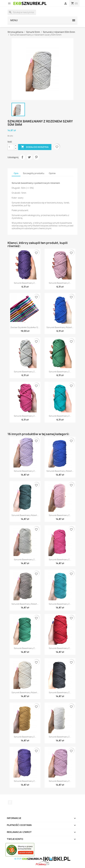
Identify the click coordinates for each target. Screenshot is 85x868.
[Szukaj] (22, 12)
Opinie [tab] (52, 173)
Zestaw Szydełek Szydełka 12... (25, 327)
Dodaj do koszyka (35, 147)
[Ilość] (11, 147)
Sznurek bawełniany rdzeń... (60, 327)
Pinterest (36, 157)
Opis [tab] (16, 173)
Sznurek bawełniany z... (25, 283)
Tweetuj (29, 157)
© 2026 (29, 859)
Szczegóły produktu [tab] (34, 173)
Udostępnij (22, 157)
